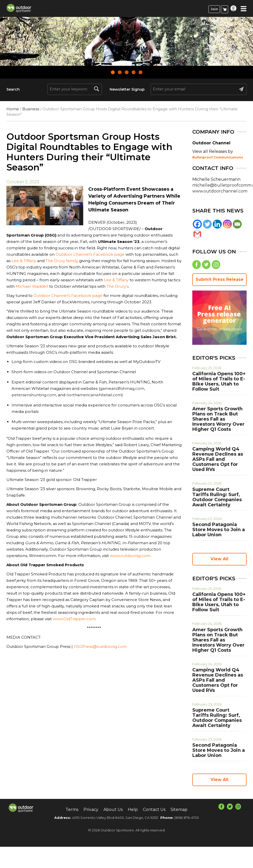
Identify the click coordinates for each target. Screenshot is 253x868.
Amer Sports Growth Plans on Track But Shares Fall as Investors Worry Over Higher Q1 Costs (218, 419)
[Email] (237, 224)
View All (219, 559)
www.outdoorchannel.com (220, 191)
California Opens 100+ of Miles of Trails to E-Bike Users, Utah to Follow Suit (219, 381)
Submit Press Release (220, 279)
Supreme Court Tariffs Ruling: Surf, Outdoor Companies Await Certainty (217, 497)
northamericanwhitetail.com (94, 395)
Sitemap (179, 810)
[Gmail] (197, 234)
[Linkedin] (217, 224)
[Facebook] (197, 224)
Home (13, 109)
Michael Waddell (32, 286)
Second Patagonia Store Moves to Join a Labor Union (219, 530)
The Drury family (61, 261)
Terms (72, 810)
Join (214, 9)
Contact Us (154, 810)
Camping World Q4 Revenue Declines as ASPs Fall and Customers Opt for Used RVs (218, 459)
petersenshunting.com (34, 395)
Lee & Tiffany (24, 261)
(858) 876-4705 (187, 818)
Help (133, 810)
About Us (113, 810)
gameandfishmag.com (122, 388)
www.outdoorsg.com (130, 556)
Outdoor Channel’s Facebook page (90, 254)
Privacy (91, 810)
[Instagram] (227, 224)
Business (31, 109)
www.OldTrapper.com (74, 619)
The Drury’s (118, 286)
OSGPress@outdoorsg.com (100, 646)
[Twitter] (207, 224)
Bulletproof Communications (218, 157)
